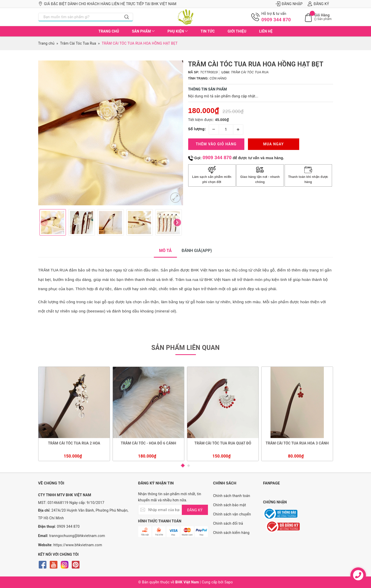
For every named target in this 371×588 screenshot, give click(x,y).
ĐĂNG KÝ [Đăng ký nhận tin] (195, 510)
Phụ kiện (178, 31)
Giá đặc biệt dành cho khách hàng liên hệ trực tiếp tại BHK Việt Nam (107, 4)
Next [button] (177, 222)
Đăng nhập (289, 4)
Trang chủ (109, 31)
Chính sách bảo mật (229, 505)
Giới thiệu (237, 31)
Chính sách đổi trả (228, 523)
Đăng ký (318, 4)
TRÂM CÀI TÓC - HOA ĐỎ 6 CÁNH (148, 443)
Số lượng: (197, 129)
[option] (111, 133)
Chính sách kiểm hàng (231, 533)
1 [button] (183, 465)
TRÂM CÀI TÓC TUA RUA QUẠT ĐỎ (223, 443)
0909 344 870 (276, 20)
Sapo (229, 582)
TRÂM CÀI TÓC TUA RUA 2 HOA (74, 443)
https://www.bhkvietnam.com (78, 545)
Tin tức (208, 31)
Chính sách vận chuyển (232, 514)
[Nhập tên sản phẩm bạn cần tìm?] (80, 17)
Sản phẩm (143, 31)
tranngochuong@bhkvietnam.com (77, 536)
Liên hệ (266, 31)
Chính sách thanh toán (232, 496)
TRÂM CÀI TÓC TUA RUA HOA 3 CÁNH (297, 443)
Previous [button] (44, 222)
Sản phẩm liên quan (185, 348)
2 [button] (189, 466)
